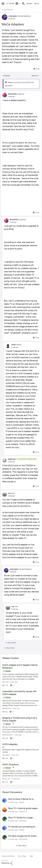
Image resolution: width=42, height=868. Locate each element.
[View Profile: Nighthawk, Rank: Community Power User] (5, 460)
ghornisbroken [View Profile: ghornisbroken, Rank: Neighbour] (7, 735)
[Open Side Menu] (3, 3)
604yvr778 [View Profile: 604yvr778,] (23, 811)
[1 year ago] (13, 682)
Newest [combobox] (35, 76)
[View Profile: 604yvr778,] (5, 810)
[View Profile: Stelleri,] (5, 828)
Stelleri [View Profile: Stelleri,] (22, 830)
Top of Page (22, 856)
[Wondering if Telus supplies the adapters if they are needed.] (21, 751)
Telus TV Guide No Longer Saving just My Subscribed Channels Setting (21, 818)
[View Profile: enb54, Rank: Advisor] (8, 346)
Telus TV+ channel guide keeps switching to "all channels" (23, 808)
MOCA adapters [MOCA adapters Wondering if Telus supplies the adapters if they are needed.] (10, 744)
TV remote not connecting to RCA (22, 827)
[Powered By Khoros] (21, 863)
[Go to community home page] (10, 3)
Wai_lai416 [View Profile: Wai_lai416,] (23, 839)
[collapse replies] (21, 92)
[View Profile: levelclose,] (5, 819)
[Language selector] (18, 3)
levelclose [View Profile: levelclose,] (23, 821)
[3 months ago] (13, 802)
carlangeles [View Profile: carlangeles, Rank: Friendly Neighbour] (13, 16)
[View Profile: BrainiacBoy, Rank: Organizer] (5, 95)
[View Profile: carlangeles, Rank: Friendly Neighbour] (5, 17)
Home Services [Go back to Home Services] (7, 10)
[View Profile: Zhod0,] (5, 800)
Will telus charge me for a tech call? (22, 836)
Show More (11, 643)
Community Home (8, 856)
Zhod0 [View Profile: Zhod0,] (22, 802)
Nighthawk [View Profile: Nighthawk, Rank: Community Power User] (12, 459)
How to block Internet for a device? (21, 799)
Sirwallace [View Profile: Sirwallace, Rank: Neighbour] (6, 755)
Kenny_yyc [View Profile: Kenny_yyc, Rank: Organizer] (6, 778)
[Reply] (37, 69)
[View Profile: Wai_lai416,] (5, 837)
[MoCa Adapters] (11, 97)
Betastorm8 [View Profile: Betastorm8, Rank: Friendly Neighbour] (6, 708)
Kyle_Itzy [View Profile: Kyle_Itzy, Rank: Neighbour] (5, 682)
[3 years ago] (15, 778)
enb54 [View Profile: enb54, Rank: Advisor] (14, 345)
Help (31, 856)
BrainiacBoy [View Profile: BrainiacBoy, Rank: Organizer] (12, 94)
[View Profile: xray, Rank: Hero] (5, 494)
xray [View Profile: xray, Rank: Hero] (9, 493)
